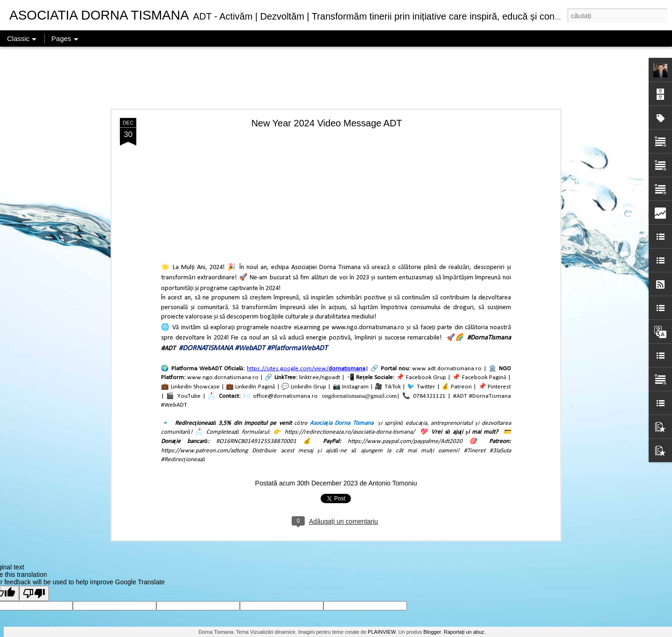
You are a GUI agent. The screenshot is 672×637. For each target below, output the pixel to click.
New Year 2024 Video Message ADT (326, 123)
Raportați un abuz (464, 632)
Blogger (432, 632)
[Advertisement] (336, 78)
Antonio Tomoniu (392, 483)
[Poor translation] (34, 593)
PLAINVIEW (381, 632)
